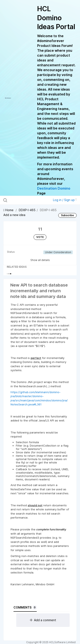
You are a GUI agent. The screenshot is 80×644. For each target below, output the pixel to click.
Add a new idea (14, 215)
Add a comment (43, 620)
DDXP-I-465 (27, 210)
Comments (25, 607)
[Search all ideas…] (25, 200)
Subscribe (67, 215)
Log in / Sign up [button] (65, 200)
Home (9, 210)
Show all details (40, 260)
